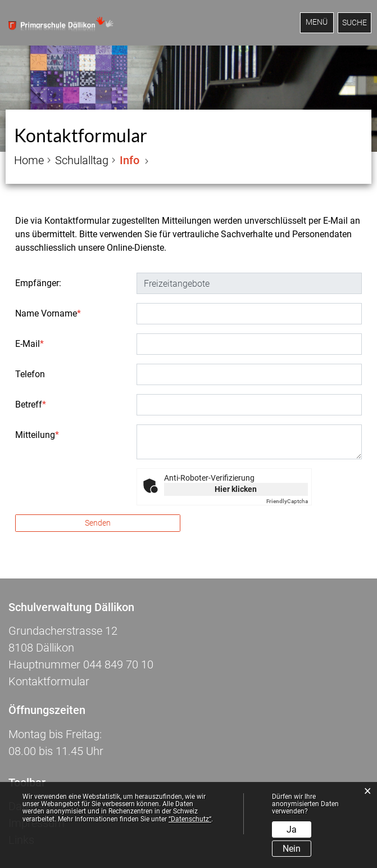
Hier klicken (236, 489)
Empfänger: (38, 283)
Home (29, 160)
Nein (292, 849)
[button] (82, 160)
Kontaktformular (49, 681)
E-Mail (29, 344)
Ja (292, 829)
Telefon (30, 374)
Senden (98, 523)
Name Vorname (48, 313)
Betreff (31, 404)
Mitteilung (37, 435)
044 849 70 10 (118, 664)
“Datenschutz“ (190, 819)
